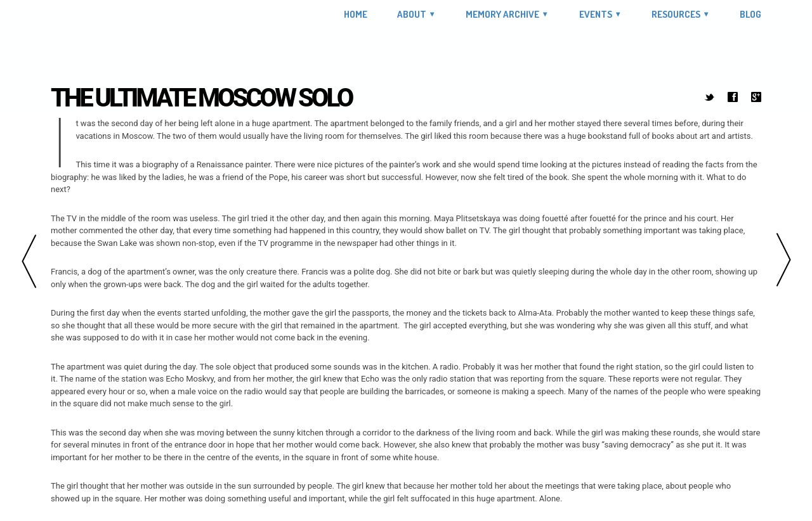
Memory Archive (502, 14)
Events (596, 14)
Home (356, 15)
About (412, 14)
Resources (676, 14)
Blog (750, 15)
